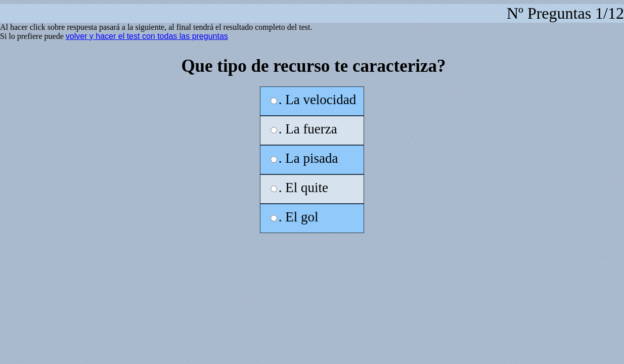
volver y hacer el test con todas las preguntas (147, 36)
